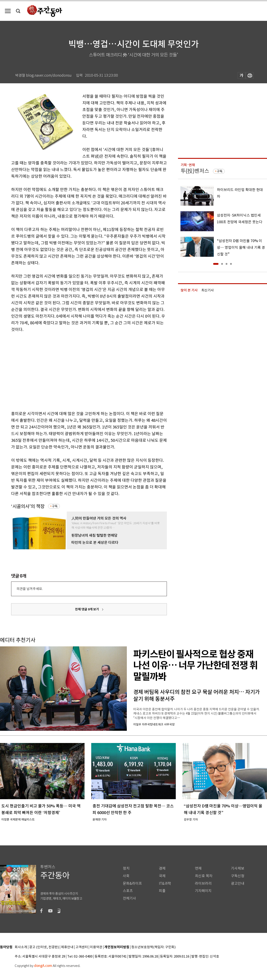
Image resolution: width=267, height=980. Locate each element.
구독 (55, 506)
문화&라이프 (132, 883)
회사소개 (21, 947)
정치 (126, 868)
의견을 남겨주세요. (30, 589)
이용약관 (96, 947)
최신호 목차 (204, 876)
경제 (162, 868)
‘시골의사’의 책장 (28, 506)
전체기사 (129, 898)
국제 (162, 876)
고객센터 (82, 947)
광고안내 (238, 883)
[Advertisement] (72, 371)
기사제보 (238, 868)
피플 (162, 891)
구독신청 (238, 876)
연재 (198, 868)
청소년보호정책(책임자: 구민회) (153, 947)
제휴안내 (67, 947)
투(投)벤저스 (195, 171)
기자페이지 (203, 891)
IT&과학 (165, 883)
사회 (126, 876)
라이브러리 (203, 883)
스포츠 (128, 891)
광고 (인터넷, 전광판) (44, 947)
